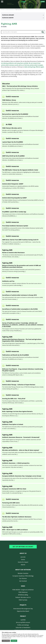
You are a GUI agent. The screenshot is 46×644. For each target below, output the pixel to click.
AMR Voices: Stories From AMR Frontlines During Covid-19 (20, 240)
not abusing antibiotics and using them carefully (15, 63)
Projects (23, 605)
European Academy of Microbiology (23, 576)
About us (23, 553)
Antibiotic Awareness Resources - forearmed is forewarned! (21, 437)
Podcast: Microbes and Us (23, 597)
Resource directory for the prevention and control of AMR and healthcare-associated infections (22, 266)
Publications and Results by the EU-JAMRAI (16, 355)
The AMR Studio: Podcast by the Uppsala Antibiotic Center (20, 170)
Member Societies (23, 573)
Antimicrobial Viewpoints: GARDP (13, 184)
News (23, 586)
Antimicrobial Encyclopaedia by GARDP (14, 198)
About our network (23, 570)
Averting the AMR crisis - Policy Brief (14, 399)
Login (43, 2)
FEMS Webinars (23, 592)
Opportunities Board (23, 611)
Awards (23, 565)
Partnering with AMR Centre (11, 503)
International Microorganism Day (23, 609)
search (43, 33)
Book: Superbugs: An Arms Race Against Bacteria (17, 411)
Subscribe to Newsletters (23, 628)
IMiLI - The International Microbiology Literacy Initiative (20, 86)
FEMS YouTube (23, 600)
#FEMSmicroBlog (23, 595)
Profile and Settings (23, 625)
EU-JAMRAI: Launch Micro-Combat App (14, 212)
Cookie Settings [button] (6, 641)
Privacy (23, 616)
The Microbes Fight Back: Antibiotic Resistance (17, 517)
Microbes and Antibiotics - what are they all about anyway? (21, 450)
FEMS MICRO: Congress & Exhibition (23, 590)
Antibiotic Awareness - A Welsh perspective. (16, 463)
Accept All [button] (14, 641)
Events (23, 560)
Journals (23, 557)
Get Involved (23, 581)
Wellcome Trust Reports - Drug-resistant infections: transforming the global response (23, 370)
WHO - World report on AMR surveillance (15, 530)
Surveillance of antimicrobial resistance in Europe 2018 (19, 295)
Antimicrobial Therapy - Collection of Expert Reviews (19, 385)
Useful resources (10, 9)
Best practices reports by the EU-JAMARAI (15, 114)
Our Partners (23, 578)
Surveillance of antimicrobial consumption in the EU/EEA (20, 309)
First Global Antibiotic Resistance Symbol (15, 226)
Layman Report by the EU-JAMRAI (13, 142)
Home (3, 9)
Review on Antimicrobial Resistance (13, 253)
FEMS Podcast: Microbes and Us (12, 128)
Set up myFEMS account (23, 547)
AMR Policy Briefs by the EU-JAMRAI (13, 156)
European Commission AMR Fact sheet (14, 489)
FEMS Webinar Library (9, 100)
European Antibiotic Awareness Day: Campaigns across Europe (22, 476)
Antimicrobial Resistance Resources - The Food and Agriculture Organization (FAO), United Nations (22, 340)
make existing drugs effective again (34, 67)
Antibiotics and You (8, 281)
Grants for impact (23, 562)
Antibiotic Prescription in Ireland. (13, 424)
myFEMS (23, 620)
